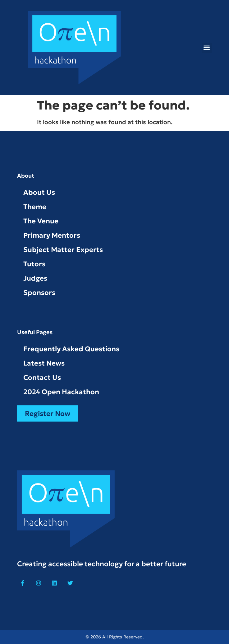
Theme (35, 207)
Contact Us (42, 378)
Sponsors (39, 293)
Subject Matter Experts (63, 250)
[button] (207, 48)
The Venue (41, 221)
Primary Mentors (52, 235)
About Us (39, 192)
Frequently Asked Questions (71, 349)
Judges (35, 278)
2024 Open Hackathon (61, 392)
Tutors (34, 264)
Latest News (44, 363)
